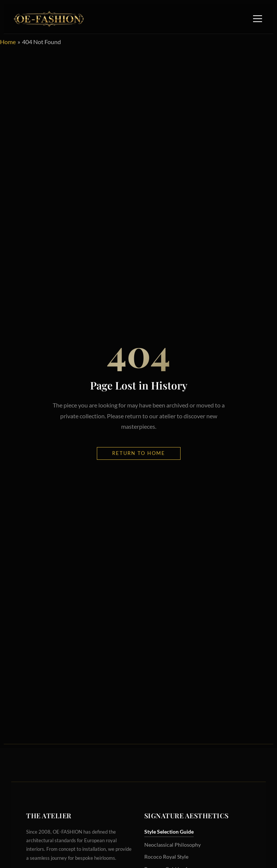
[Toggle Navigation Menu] (258, 19)
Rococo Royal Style (166, 857)
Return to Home (139, 453)
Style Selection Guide (169, 832)
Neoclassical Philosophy (173, 845)
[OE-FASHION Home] (47, 19)
